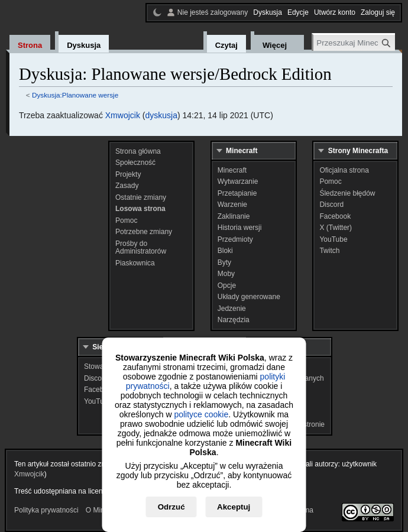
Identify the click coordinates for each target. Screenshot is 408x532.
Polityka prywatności (46, 510)
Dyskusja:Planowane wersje (75, 95)
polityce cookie (201, 414)
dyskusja (161, 115)
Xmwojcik (123, 115)
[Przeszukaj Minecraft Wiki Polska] (354, 43)
